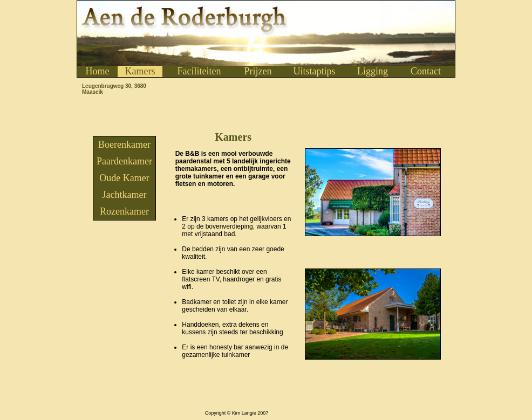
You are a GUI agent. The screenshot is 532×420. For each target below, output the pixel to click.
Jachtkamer (125, 195)
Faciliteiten (199, 71)
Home (98, 71)
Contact (426, 71)
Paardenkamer (124, 161)
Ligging (373, 71)
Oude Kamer (124, 178)
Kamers (140, 71)
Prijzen (258, 71)
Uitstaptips (314, 71)
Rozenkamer (124, 211)
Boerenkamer (124, 144)
